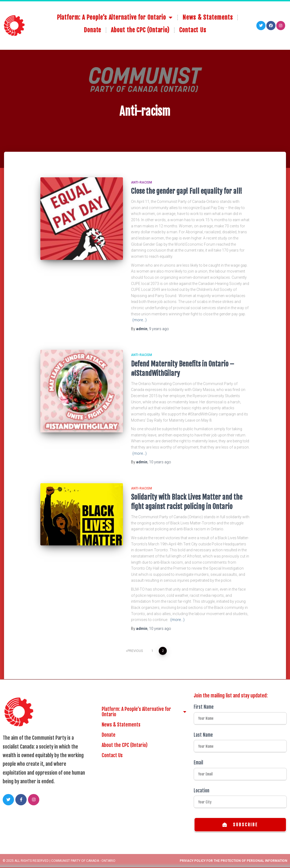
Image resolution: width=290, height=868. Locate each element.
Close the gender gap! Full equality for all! (187, 191)
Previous (135, 651)
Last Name (203, 735)
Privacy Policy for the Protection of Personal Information (234, 861)
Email (198, 763)
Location (201, 791)
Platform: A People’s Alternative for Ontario (115, 15)
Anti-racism (142, 182)
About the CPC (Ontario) (140, 27)
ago (159, 329)
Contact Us (193, 27)
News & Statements (208, 14)
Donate (92, 27)
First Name (204, 707)
